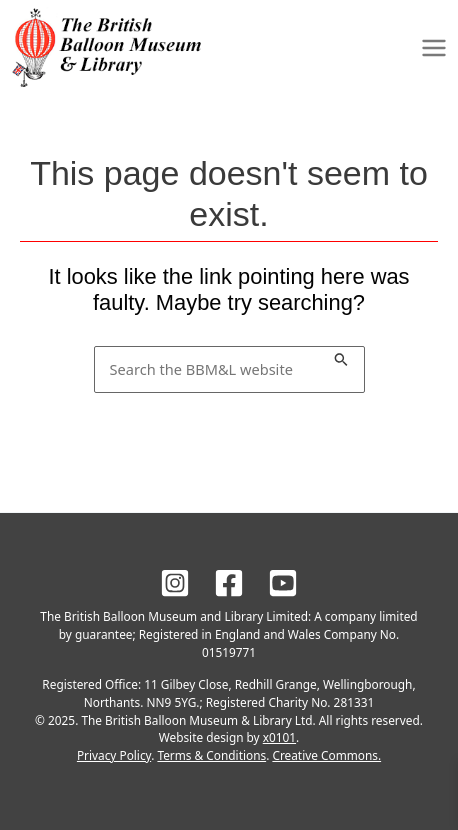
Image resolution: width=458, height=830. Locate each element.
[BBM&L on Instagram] (175, 583)
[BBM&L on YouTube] (283, 583)
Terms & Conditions (211, 755)
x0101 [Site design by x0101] (279, 737)
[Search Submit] (341, 357)
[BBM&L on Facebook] (229, 583)
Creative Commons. (326, 755)
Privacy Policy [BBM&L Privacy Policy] (114, 755)
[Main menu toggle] (434, 47)
